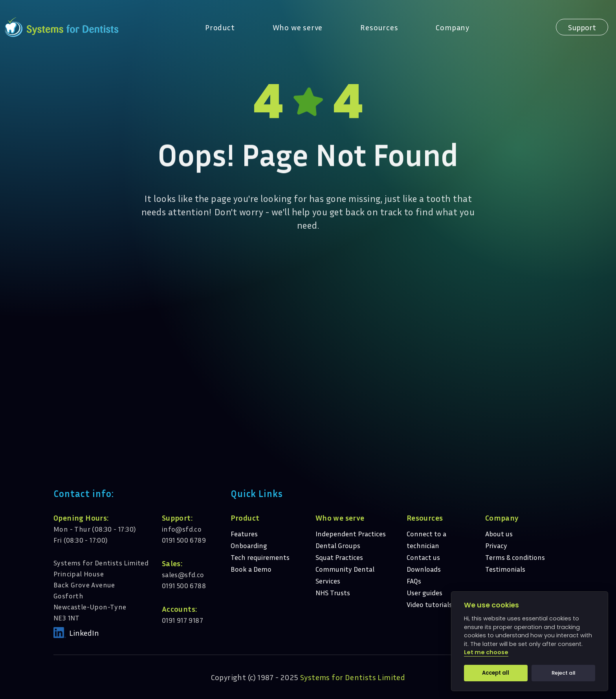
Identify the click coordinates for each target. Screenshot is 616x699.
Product (220, 27)
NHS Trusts (333, 593)
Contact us (423, 557)
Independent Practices (351, 534)
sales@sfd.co (183, 574)
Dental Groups (338, 545)
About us (499, 534)
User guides (424, 593)
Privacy (496, 545)
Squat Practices (339, 557)
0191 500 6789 (184, 540)
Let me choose (486, 653)
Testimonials (505, 569)
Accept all (496, 673)
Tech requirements (260, 557)
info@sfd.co (182, 529)
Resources (379, 27)
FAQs (414, 581)
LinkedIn (84, 633)
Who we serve (298, 27)
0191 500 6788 (184, 585)
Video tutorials (429, 604)
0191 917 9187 (182, 620)
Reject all (563, 673)
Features (244, 534)
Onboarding (249, 545)
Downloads (424, 569)
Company (453, 27)
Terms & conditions (515, 557)
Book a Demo (251, 569)
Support (582, 27)
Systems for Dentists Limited (353, 677)
